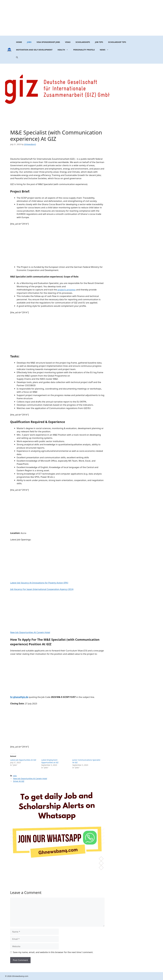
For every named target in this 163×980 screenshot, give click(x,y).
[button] (17, 57)
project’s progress (67, 290)
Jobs (29, 42)
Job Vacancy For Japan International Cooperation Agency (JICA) (42, 589)
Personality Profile (84, 50)
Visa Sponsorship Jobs (48, 42)
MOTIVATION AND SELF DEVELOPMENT (34, 50)
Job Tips (99, 42)
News (105, 50)
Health (64, 50)
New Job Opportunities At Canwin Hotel (30, 632)
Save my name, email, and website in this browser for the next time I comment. (53, 952)
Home (19, 42)
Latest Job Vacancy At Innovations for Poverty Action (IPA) (39, 583)
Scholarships (83, 42)
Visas (68, 42)
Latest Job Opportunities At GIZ (23, 760)
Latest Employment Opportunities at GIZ (50, 761)
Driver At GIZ (19, 781)
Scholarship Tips (117, 42)
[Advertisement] (81, 18)
